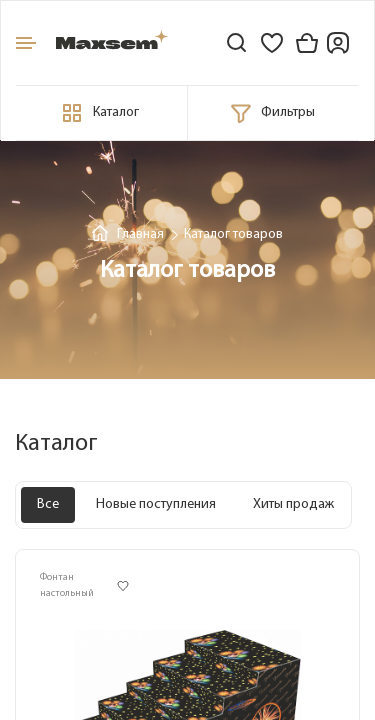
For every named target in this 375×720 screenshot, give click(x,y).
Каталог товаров (233, 234)
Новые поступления (156, 504)
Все (48, 504)
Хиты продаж (293, 504)
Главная (140, 234)
